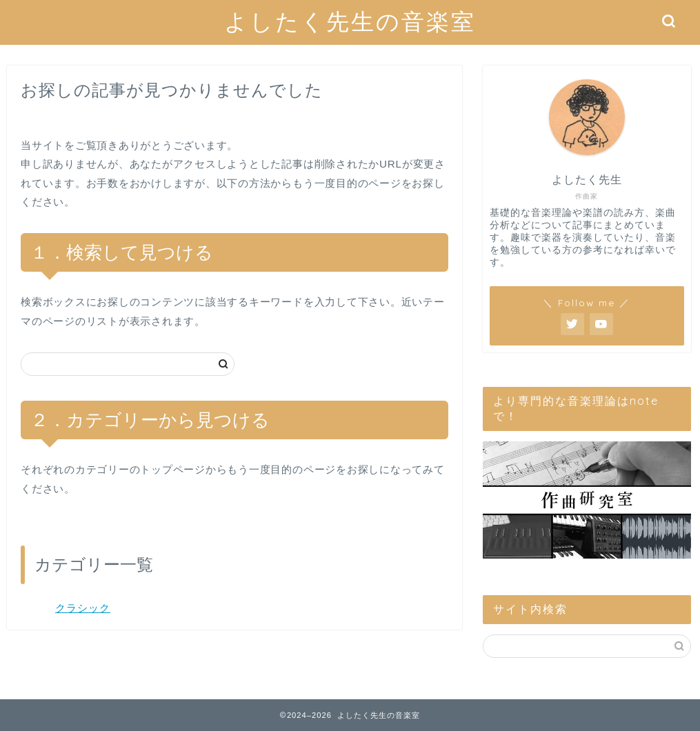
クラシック (83, 608)
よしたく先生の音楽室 (350, 21)
